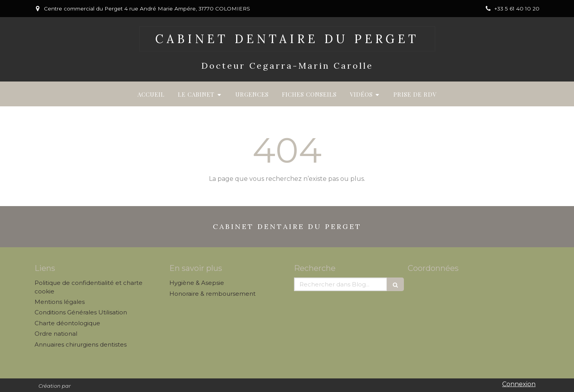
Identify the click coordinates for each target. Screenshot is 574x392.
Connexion (519, 384)
